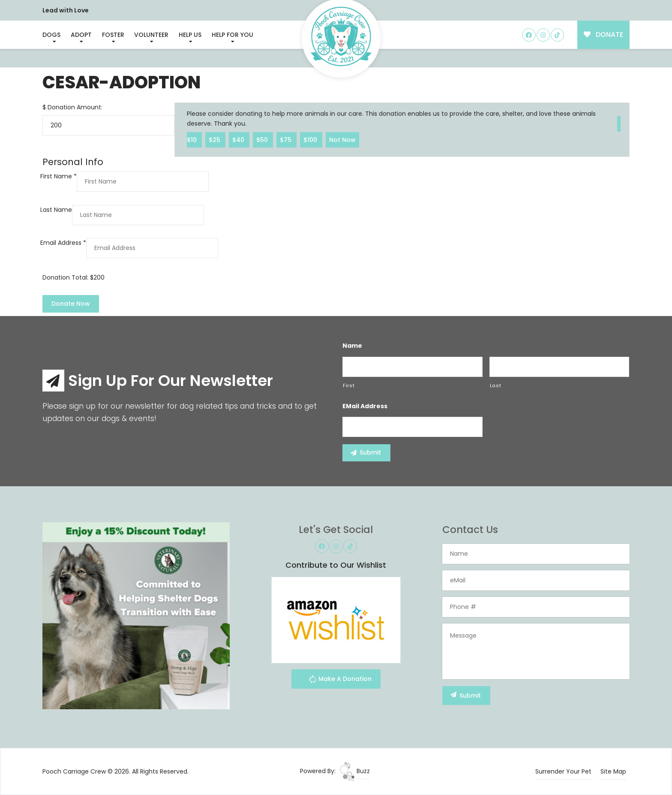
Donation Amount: (75, 107)
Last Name (56, 210)
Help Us (190, 35)
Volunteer (151, 35)
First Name (58, 176)
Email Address (63, 243)
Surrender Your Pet (563, 771)
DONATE (604, 35)
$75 (286, 139)
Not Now (342, 139)
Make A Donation (340, 680)
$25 (215, 139)
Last (496, 385)
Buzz (355, 771)
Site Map (613, 771)
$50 (263, 139)
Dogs (51, 35)
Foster (113, 35)
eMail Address (365, 406)
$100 (311, 139)
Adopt (81, 35)
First (349, 385)
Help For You (232, 35)
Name (352, 346)
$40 (239, 139)
